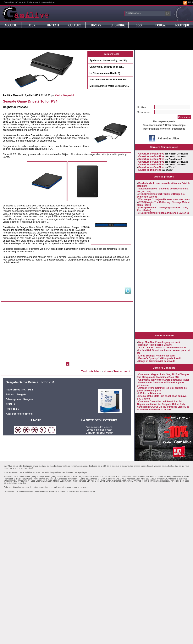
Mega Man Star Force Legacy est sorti (159, 342)
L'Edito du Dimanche (150, 170)
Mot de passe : (144, 112)
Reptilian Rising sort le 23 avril (155, 345)
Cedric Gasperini (64, 95)
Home (108, 371)
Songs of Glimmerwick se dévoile (157, 361)
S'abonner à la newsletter (41, 3)
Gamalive (9, 3)
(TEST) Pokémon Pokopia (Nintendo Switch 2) (164, 213)
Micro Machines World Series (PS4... (110, 86)
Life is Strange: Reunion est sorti (157, 356)
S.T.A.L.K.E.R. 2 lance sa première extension (163, 348)
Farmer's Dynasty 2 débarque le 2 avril (160, 358)
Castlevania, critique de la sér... (107, 67)
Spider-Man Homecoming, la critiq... (109, 60)
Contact (21, 3)
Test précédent (91, 371)
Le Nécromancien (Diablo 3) (105, 73)
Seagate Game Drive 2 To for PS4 (30, 101)
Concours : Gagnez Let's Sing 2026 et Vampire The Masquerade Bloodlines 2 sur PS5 (163, 376)
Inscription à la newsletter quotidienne (164, 129)
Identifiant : (142, 107)
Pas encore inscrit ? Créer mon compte (164, 125)
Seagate (21, 394)
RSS (191, 3)
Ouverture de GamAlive (151, 154)
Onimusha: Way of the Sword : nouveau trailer (164, 380)
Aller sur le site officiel (19, 414)
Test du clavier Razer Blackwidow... (109, 80)
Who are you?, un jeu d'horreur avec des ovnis (164, 199)
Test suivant (122, 371)
